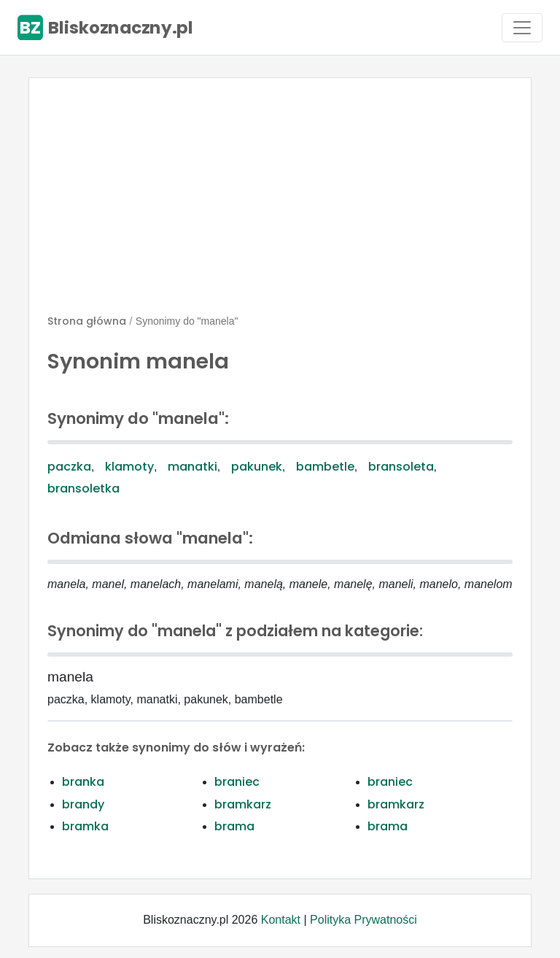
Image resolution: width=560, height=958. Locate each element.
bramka (85, 826)
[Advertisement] (280, 202)
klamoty (129, 467)
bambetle (325, 467)
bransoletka (83, 488)
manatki (192, 467)
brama (234, 826)
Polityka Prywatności (363, 920)
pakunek (257, 467)
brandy (83, 804)
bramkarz (243, 804)
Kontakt (281, 920)
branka (83, 782)
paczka (69, 467)
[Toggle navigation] (522, 28)
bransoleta (401, 467)
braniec (237, 782)
